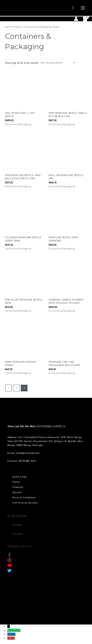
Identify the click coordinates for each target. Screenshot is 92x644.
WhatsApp (14, 630)
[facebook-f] (9, 556)
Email (11, 638)
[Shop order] (57, 63)
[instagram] (9, 561)
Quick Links (19, 477)
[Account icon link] (76, 19)
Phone (11, 634)
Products (18, 487)
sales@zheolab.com (28, 453)
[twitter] (9, 572)
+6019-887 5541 (27, 461)
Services (17, 492)
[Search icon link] (73, 8)
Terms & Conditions (24, 497)
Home (8, 27)
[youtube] (9, 566)
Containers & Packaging (38, 27)
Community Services (25, 503)
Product (18, 27)
